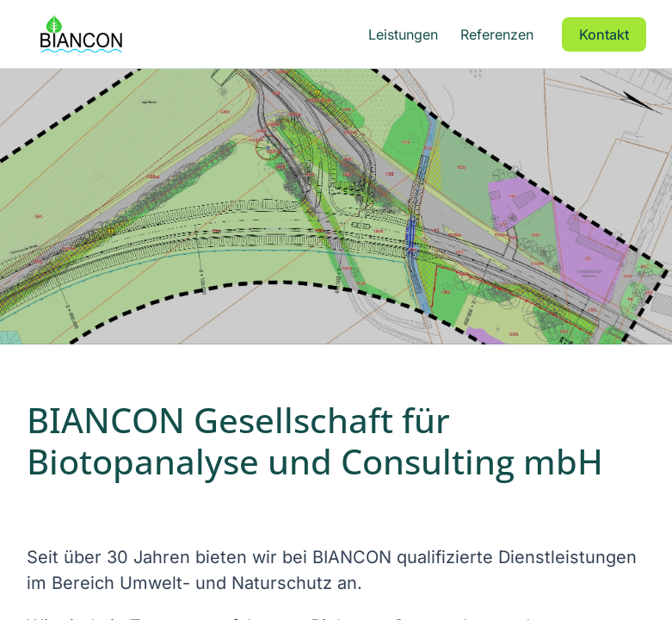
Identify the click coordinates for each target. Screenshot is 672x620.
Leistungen (403, 34)
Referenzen (497, 34)
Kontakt (604, 34)
